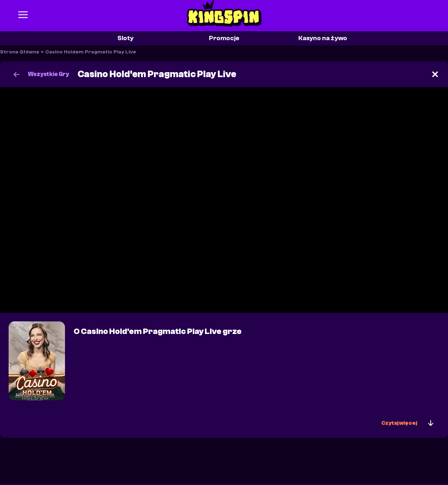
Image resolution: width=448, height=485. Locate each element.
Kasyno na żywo (323, 38)
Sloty (125, 38)
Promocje (224, 38)
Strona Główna (20, 52)
